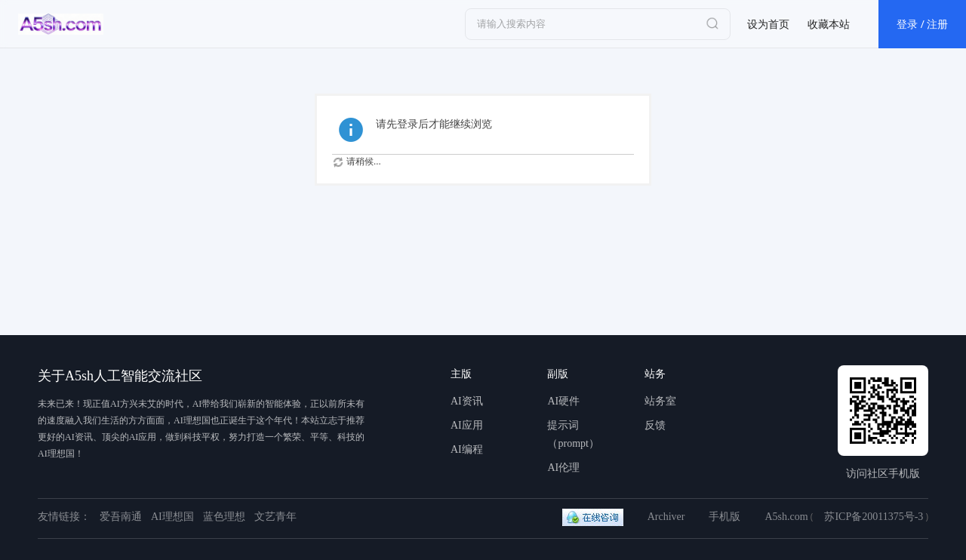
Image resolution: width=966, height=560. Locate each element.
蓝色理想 (224, 517)
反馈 (655, 425)
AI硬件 (563, 401)
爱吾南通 (121, 517)
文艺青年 (275, 517)
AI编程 (467, 449)
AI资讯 (467, 401)
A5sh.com (786, 517)
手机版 (724, 517)
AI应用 (467, 425)
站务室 (660, 401)
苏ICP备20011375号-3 (874, 517)
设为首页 (768, 24)
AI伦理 (563, 468)
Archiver (666, 517)
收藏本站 (829, 24)
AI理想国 (172, 517)
